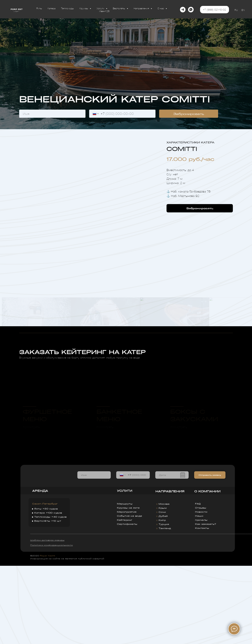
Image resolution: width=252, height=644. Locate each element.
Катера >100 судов (48, 591)
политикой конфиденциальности (91, 122)
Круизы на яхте (128, 586)
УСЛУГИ (125, 569)
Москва (164, 582)
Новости (201, 590)
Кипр (162, 598)
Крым (163, 586)
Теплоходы (67, 8)
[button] (200, 208)
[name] (52, 114)
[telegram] (183, 10)
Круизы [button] (84, 8)
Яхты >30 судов (46, 587)
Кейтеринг (125, 598)
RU (236, 10)
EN (243, 10)
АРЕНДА (40, 569)
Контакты (202, 606)
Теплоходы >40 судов (50, 595)
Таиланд (165, 606)
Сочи (162, 590)
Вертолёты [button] (119, 8)
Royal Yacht (48, 634)
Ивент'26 (104, 11)
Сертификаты (127, 602)
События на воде (130, 594)
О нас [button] (161, 8)
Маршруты (125, 582)
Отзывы (201, 586)
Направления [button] (142, 8)
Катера (51, 8)
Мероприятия (127, 590)
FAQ (198, 582)
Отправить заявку (210, 553)
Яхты (39, 8)
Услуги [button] (101, 8)
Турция (164, 602)
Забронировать (189, 114)
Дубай (163, 594)
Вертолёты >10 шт (48, 599)
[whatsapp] (191, 10)
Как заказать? (206, 602)
